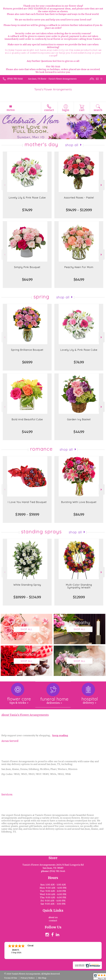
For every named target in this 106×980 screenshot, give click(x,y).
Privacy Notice (28, 978)
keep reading (60, 735)
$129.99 (79, 597)
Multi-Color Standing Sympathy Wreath (79, 586)
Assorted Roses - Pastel (79, 198)
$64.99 (27, 280)
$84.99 (79, 514)
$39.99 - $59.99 (27, 514)
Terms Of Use (11, 978)
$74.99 (27, 210)
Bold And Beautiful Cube (27, 419)
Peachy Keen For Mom (79, 267)
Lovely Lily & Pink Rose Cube (27, 198)
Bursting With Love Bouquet (79, 502)
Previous (4, 185)
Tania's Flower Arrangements (53, 89)
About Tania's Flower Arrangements (25, 715)
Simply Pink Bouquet (27, 267)
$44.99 (27, 432)
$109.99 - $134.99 (27, 597)
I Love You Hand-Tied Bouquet (27, 502)
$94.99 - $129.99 (79, 210)
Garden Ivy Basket (79, 419)
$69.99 (27, 362)
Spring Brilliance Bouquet (27, 350)
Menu (11, 110)
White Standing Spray (27, 585)
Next (102, 185)
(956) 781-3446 (15, 79)
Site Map (42, 978)
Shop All (72, 145)
